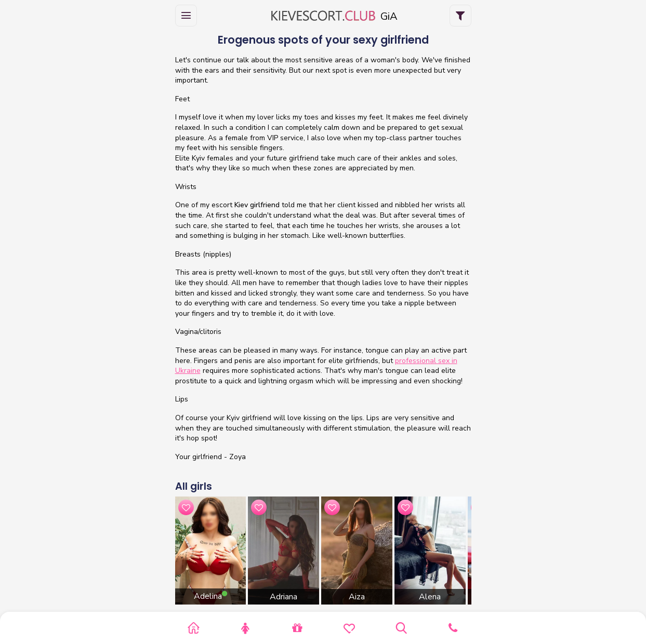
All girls (194, 486)
